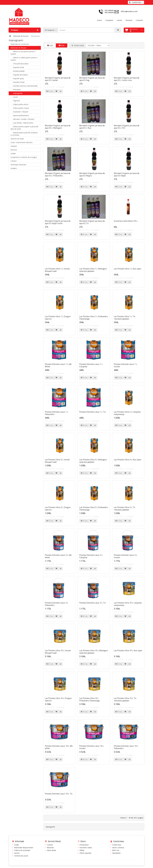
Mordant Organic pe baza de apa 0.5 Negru (92, 174)
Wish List (116, 850)
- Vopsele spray (17, 78)
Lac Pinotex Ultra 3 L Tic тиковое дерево (125, 509)
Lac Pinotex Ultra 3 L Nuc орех (127, 460)
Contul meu (117, 845)
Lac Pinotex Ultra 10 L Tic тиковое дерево (125, 699)
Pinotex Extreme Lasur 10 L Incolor (92, 747)
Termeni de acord (21, 856)
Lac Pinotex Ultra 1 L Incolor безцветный (57, 270)
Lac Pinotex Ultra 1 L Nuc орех (127, 269)
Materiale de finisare (21, 36)
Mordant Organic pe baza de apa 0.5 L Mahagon (58, 127)
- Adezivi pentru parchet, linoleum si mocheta (24, 134)
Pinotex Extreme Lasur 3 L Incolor (125, 556)
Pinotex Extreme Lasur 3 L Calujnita (91, 556)
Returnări (50, 848)
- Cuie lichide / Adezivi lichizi (22, 123)
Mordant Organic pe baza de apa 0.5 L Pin (127, 127)
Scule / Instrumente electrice (22, 142)
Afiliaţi (82, 850)
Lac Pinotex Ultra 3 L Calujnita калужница (127, 413)
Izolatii (13, 153)
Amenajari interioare (18, 165)
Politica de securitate (22, 850)
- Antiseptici (16, 90)
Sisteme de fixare (17, 139)
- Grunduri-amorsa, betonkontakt (24, 86)
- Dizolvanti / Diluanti (19, 112)
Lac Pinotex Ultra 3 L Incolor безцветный (57, 461)
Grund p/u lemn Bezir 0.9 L (126, 221)
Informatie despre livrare (24, 848)
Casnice (14, 161)
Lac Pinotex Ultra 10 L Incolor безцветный (58, 652)
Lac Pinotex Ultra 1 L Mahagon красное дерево (93, 270)
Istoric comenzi (118, 848)
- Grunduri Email (17, 82)
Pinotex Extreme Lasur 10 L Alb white (59, 747)
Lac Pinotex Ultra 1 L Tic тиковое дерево (125, 318)
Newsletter (116, 853)
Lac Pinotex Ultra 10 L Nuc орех (128, 650)
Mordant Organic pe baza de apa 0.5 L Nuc (92, 127)
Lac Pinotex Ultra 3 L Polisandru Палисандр (94, 509)
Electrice (14, 150)
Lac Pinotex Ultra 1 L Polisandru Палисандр (94, 318)
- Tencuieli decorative (20, 64)
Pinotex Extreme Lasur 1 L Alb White (58, 365)
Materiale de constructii (20, 44)
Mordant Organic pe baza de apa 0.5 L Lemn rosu (127, 79)
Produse (25, 30)
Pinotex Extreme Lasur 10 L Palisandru (126, 747)
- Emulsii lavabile (18, 71)
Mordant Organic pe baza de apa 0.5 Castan (58, 79)
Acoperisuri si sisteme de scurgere (24, 157)
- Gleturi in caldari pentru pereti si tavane (24, 59)
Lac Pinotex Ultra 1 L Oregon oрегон (58, 318)
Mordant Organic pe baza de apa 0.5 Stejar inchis (58, 222)
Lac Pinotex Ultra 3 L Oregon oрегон (58, 509)
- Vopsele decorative (19, 75)
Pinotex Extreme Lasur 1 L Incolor (125, 365)
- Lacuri (14, 97)
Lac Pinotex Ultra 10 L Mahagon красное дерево (94, 652)
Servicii (17, 853)
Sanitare (14, 146)
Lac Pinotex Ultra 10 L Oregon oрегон (58, 699)
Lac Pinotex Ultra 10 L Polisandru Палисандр (89, 699)
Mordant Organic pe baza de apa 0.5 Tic (92, 222)
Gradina (14, 168)
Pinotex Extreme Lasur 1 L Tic (93, 412)
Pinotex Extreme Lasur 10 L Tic (59, 794)
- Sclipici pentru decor (20, 104)
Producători (84, 845)
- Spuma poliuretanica (20, 115)
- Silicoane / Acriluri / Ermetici (22, 119)
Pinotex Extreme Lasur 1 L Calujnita (91, 365)
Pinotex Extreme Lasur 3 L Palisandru (57, 604)
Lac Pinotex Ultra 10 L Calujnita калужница (128, 604)
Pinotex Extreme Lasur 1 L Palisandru (57, 413)
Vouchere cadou (86, 848)
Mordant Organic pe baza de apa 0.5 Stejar (127, 174)
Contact (50, 845)
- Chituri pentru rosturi (20, 108)
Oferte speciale (85, 853)
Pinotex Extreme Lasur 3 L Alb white (58, 556)
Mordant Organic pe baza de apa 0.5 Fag (92, 79)
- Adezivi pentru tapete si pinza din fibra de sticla (24, 128)
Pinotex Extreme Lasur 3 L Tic (93, 603)
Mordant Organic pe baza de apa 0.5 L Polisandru (58, 174)
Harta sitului (51, 850)
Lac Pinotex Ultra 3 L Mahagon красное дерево (93, 461)
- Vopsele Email (17, 67)
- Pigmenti (15, 101)
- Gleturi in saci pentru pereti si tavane (23, 53)
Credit (16, 845)
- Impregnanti (16, 93)
